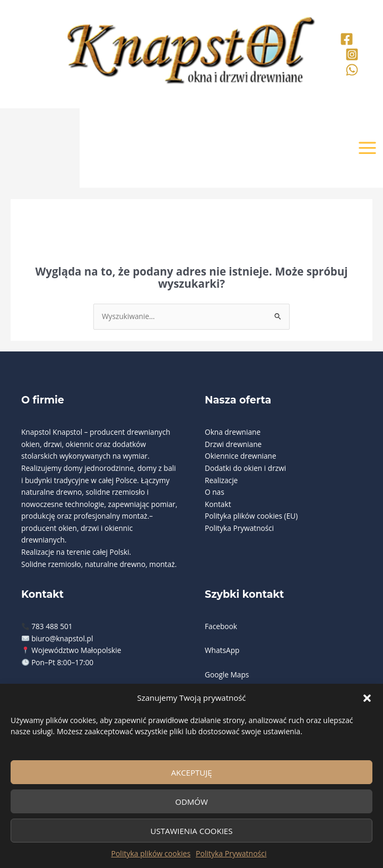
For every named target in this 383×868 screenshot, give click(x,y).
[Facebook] (347, 39)
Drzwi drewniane (233, 444)
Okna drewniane (233, 432)
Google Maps (227, 674)
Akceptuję (191, 772)
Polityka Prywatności (231, 853)
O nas (215, 492)
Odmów (192, 802)
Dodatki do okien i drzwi (245, 468)
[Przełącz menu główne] (368, 148)
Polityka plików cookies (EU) (251, 516)
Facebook (221, 626)
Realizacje (221, 480)
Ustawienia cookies (192, 831)
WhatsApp (222, 650)
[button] (367, 698)
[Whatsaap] (352, 70)
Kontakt (218, 504)
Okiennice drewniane (241, 456)
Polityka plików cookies (151, 853)
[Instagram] (352, 54)
